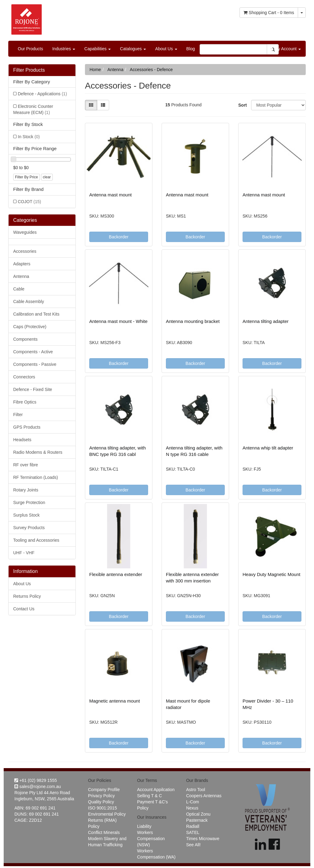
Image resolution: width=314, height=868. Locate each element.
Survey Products (29, 528)
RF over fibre (26, 465)
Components (25, 339)
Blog (191, 49)
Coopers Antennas (204, 796)
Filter (18, 415)
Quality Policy (101, 802)
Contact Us (24, 609)
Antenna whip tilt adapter (268, 448)
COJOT (29, 202)
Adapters (22, 264)
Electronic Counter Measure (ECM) (33, 109)
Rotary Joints (26, 490)
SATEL (193, 832)
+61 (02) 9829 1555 (36, 780)
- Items (269, 13)
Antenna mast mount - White (118, 321)
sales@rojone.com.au (38, 787)
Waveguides (25, 232)
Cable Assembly (29, 301)
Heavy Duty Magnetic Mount (271, 574)
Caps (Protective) (30, 327)
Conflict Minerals (104, 832)
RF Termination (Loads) (36, 477)
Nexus (192, 808)
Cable (19, 289)
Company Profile (104, 790)
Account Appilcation (156, 790)
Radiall (193, 826)
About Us (166, 49)
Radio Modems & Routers (38, 452)
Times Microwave (203, 839)
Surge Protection (29, 502)
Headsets (22, 440)
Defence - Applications (42, 94)
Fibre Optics (25, 402)
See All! (193, 845)
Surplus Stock (26, 515)
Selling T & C (149, 796)
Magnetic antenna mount (115, 701)
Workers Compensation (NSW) (151, 839)
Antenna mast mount (110, 195)
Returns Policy (27, 596)
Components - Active (33, 352)
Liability (144, 826)
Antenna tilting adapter (266, 321)
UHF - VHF (24, 553)
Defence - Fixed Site (33, 389)
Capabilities (98, 49)
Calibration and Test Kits (36, 314)
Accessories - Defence (151, 70)
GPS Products (27, 427)
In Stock (29, 137)
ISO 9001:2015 (102, 808)
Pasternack (197, 820)
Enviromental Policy (107, 814)
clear (47, 177)
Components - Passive (35, 364)
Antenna (21, 276)
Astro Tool (196, 790)
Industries (64, 49)
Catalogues (133, 49)
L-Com (193, 802)
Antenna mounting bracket (193, 321)
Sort (242, 105)
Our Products (30, 49)
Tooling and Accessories (36, 540)
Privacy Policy (101, 796)
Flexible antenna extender (116, 574)
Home (95, 70)
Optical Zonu (198, 814)
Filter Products (29, 70)
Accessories (25, 251)
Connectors (24, 377)
